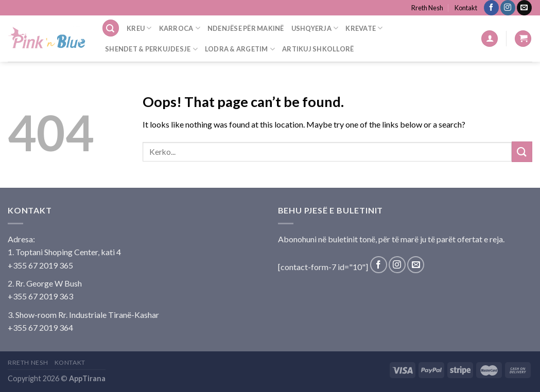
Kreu (139, 28)
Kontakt (466, 8)
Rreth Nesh (427, 8)
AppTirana (87, 378)
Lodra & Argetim (240, 49)
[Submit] (522, 152)
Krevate (364, 28)
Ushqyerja (315, 28)
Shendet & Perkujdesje (151, 49)
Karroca (180, 28)
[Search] (111, 28)
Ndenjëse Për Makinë (246, 28)
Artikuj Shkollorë (318, 49)
